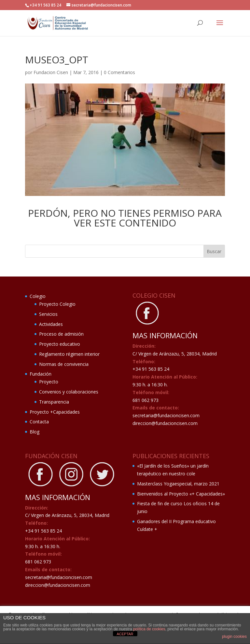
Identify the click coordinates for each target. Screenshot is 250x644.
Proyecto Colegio (57, 304)
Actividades (51, 324)
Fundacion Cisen (51, 72)
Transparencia (54, 402)
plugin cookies (234, 637)
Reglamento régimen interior (69, 354)
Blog (35, 432)
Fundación (41, 374)
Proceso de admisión (61, 334)
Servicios (48, 314)
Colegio (38, 296)
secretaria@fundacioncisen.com (166, 415)
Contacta (39, 422)
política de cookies (149, 629)
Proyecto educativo (60, 344)
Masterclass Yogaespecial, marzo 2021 (178, 484)
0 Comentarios (119, 72)
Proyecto (49, 382)
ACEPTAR (125, 634)
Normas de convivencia (64, 364)
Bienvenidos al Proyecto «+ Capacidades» (181, 494)
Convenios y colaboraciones (69, 392)
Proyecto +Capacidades (55, 412)
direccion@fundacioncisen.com (165, 423)
